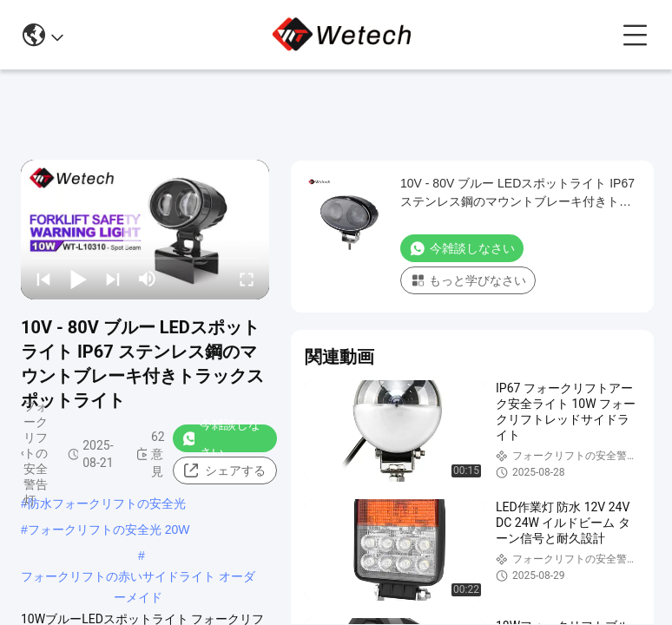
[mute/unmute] (148, 279)
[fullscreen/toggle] (247, 279)
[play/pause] (78, 279)
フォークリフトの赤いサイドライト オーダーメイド (138, 578)
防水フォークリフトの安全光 (107, 503)
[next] (113, 279)
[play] (145, 229)
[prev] (43, 279)
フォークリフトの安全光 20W (109, 530)
